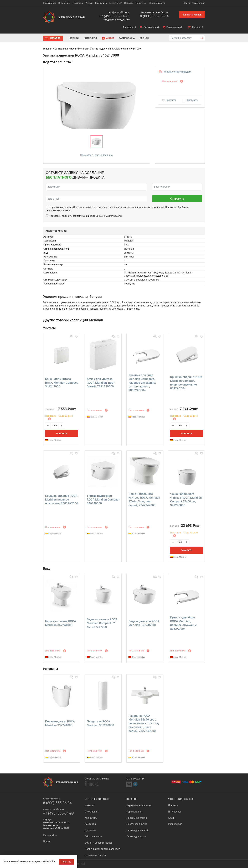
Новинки (73, 38)
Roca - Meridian (53, 440)
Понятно (66, 862)
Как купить (101, 3)
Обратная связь (157, 3)
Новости (129, 3)
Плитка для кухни (136, 837)
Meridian (83, 49)
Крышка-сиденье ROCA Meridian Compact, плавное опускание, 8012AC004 (186, 383)
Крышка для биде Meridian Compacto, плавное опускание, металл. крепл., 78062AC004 (142, 383)
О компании (49, 3)
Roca (73, 49)
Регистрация (198, 3)
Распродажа (127, 38)
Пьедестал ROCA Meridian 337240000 (100, 723)
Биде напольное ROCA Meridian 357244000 (61, 623)
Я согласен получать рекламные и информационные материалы (85, 216)
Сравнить (192, 100)
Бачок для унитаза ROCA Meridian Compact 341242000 (61, 383)
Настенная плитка (137, 824)
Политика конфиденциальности (103, 849)
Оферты (78, 207)
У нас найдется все (181, 799)
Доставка (78, 3)
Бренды (144, 38)
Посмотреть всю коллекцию (96, 155)
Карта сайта (50, 835)
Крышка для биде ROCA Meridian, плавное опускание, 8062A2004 (184, 623)
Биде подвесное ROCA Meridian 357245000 (144, 623)
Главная (48, 49)
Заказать (61, 434)
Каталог (55, 38)
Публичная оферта (95, 855)
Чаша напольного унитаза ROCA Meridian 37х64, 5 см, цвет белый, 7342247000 (144, 499)
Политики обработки (177, 207)
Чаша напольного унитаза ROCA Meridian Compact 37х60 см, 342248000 (186, 499)
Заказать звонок (192, 15)
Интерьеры (90, 38)
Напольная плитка (137, 818)
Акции (110, 38)
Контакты (141, 3)
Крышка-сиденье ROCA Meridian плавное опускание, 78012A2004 (61, 499)
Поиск (47, 842)
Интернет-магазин (97, 799)
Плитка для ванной (137, 830)
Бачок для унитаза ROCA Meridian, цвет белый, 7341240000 (101, 383)
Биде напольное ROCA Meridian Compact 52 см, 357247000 (102, 623)
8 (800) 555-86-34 (154, 16)
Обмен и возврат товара (99, 843)
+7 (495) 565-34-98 (114, 16)
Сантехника (61, 49)
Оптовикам (64, 3)
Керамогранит (135, 812)
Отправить (177, 199)
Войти (187, 3)
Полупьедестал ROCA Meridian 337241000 (60, 723)
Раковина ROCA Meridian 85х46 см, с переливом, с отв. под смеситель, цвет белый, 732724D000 (144, 723)
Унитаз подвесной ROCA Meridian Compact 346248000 (103, 499)
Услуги (89, 3)
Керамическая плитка (139, 805)
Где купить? (115, 3)
